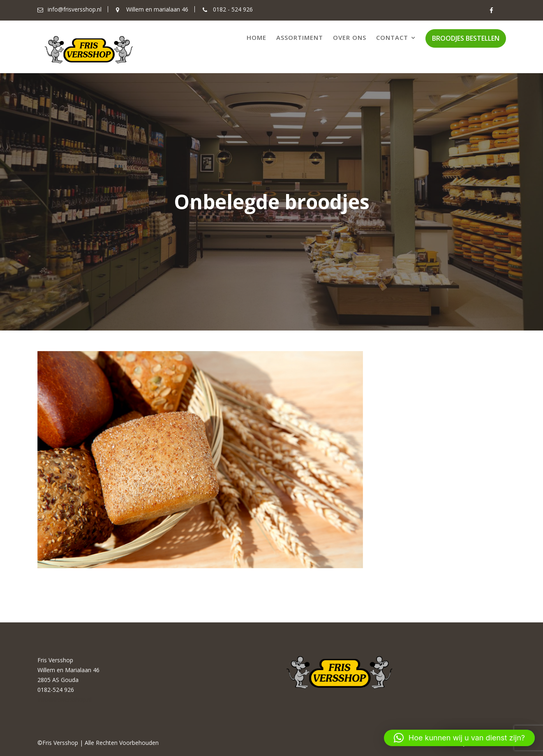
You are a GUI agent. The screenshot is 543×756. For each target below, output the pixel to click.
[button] (459, 738)
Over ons (350, 37)
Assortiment (300, 37)
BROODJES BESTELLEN (466, 38)
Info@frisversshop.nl (65, 699)
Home (256, 37)
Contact (392, 37)
